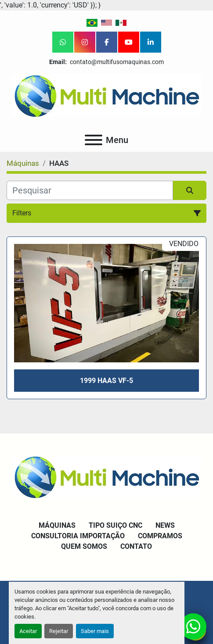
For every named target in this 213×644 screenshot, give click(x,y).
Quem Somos (84, 546)
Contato (136, 546)
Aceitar (28, 631)
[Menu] (94, 140)
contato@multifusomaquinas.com (116, 62)
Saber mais (95, 631)
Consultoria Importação (78, 536)
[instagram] (85, 42)
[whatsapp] (63, 42)
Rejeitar (59, 631)
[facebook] (107, 42)
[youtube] (129, 42)
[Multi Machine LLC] (106, 476)
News (165, 525)
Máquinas (57, 525)
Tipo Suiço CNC (116, 525)
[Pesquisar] (90, 190)
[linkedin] (151, 42)
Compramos (160, 536)
